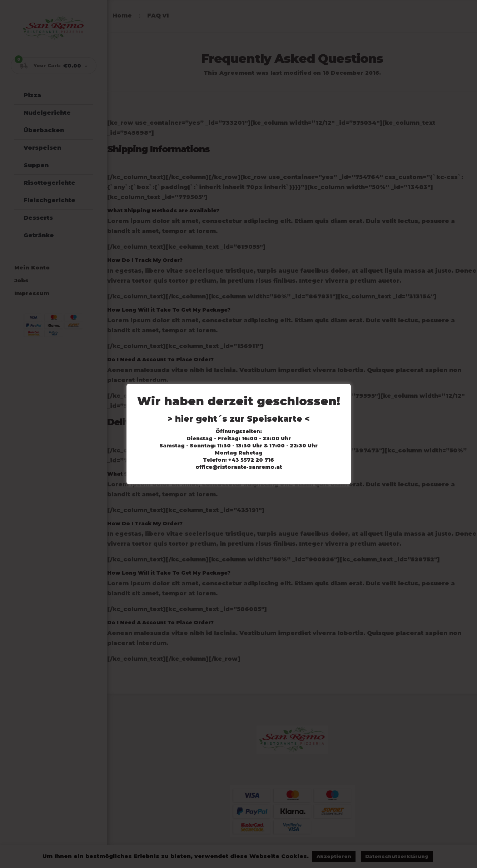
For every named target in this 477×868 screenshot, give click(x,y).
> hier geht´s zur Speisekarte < (239, 419)
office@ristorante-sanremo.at (239, 467)
